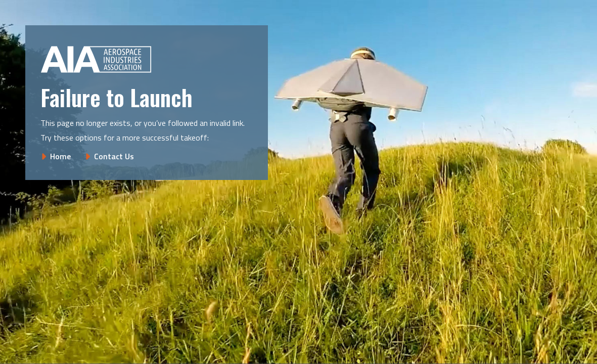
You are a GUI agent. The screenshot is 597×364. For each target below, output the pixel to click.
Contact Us (114, 156)
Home (60, 156)
